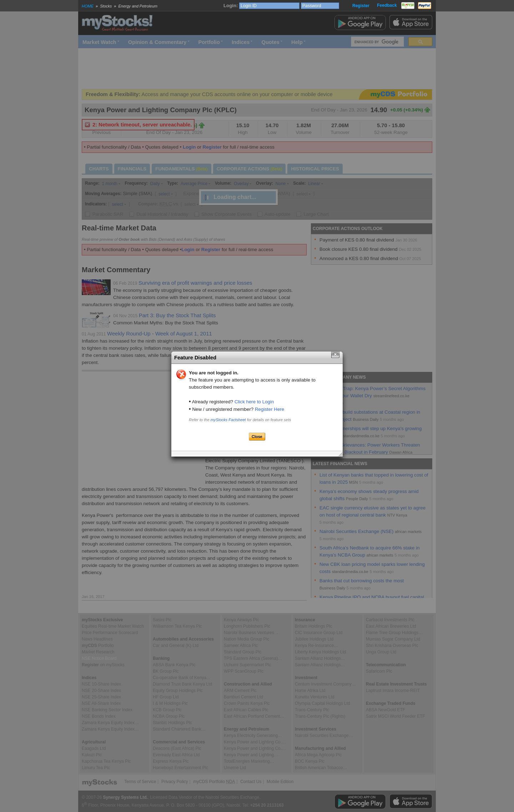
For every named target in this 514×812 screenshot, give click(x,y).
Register (361, 6)
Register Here (269, 409)
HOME (88, 6)
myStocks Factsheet (228, 420)
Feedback (387, 5)
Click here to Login (254, 402)
